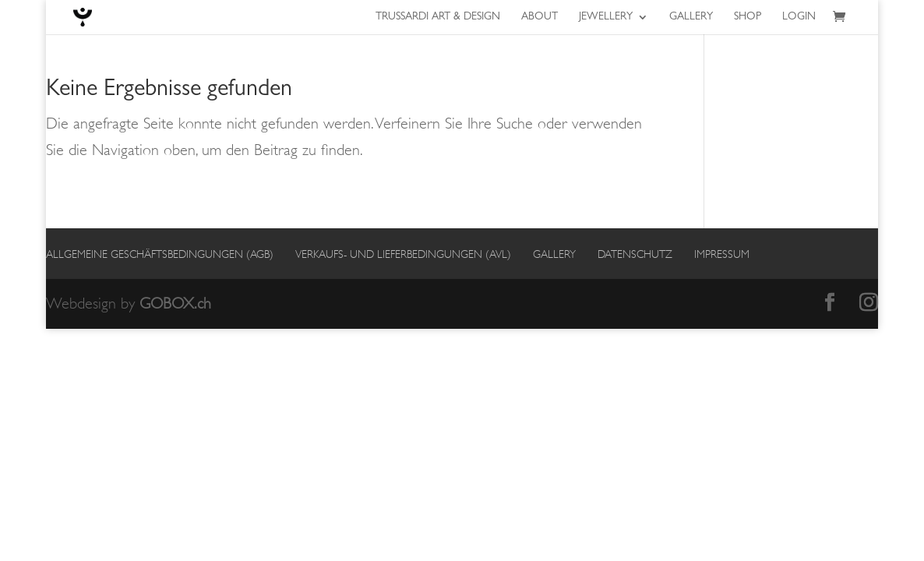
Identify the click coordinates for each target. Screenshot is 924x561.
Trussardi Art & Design (438, 17)
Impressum (722, 254)
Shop (748, 17)
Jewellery (606, 17)
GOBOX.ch (175, 303)
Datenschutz (635, 254)
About (540, 17)
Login (799, 17)
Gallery (691, 17)
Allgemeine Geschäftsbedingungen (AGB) (160, 254)
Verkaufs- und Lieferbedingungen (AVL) (403, 254)
